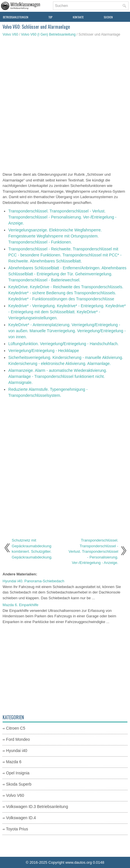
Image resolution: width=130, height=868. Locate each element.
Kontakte (78, 17)
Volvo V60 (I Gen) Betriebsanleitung (48, 34)
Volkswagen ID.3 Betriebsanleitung (37, 807)
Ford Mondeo (18, 739)
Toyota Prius (17, 829)
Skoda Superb (19, 784)
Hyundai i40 (17, 751)
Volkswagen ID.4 (21, 818)
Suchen (108, 17)
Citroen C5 (16, 728)
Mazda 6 (14, 762)
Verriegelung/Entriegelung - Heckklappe (44, 351)
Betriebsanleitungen (16, 17)
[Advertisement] (65, 105)
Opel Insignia (18, 773)
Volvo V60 (10, 34)
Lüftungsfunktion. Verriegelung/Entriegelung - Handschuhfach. (63, 344)
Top (50, 17)
